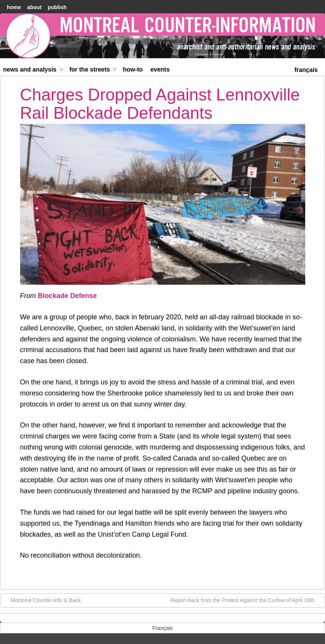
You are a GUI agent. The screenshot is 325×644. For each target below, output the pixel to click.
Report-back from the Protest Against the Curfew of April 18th (246, 600)
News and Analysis (33, 71)
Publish (57, 7)
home (14, 7)
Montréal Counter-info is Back (42, 600)
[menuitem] (306, 69)
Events (160, 69)
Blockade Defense (67, 296)
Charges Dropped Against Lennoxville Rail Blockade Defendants (160, 104)
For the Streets (93, 71)
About (34, 7)
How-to (133, 69)
